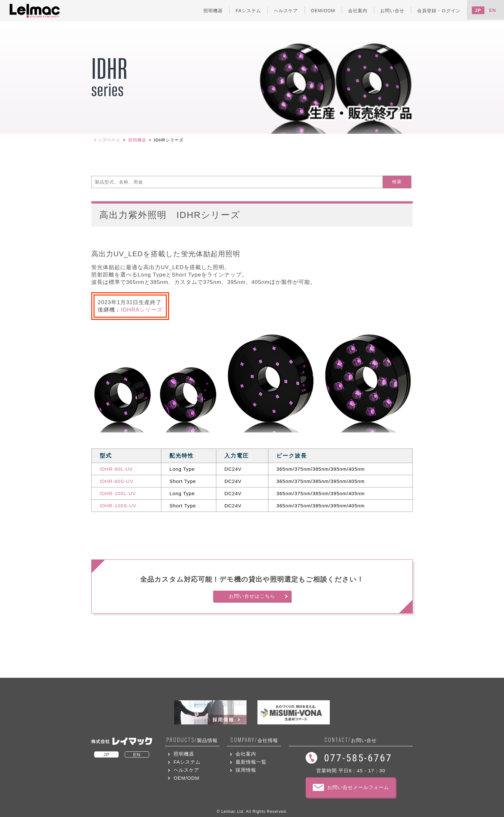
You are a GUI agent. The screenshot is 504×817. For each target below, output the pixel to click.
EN (493, 10)
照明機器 (137, 140)
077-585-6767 (358, 758)
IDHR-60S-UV (117, 481)
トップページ (107, 140)
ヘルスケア (186, 770)
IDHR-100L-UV (118, 493)
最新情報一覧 (251, 762)
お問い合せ (351, 740)
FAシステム (187, 762)
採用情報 (246, 770)
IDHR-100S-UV (118, 506)
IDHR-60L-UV (116, 469)
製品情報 (192, 740)
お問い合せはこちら (252, 596)
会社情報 (254, 740)
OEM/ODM (186, 778)
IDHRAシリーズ (142, 310)
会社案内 (246, 754)
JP (478, 10)
